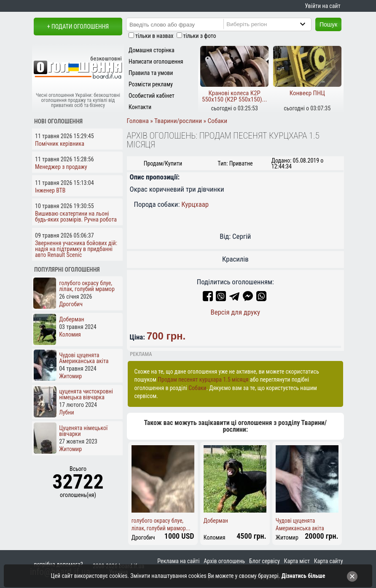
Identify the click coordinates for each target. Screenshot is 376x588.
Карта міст (297, 561)
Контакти (140, 107)
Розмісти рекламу (151, 84)
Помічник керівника (60, 144)
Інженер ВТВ (50, 190)
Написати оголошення (156, 61)
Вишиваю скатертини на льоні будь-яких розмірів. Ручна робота (76, 216)
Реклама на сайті (178, 561)
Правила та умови (151, 73)
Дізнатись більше (303, 576)
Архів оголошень (224, 561)
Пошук (328, 24)
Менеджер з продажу (61, 167)
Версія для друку (235, 312)
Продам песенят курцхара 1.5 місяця (203, 380)
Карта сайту (329, 561)
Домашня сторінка (152, 50)
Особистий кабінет (152, 96)
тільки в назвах (154, 36)
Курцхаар (195, 204)
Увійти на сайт (322, 6)
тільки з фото (200, 36)
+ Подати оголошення (78, 27)
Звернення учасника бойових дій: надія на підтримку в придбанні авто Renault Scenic (76, 249)
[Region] (274, 24)
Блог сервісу (265, 561)
